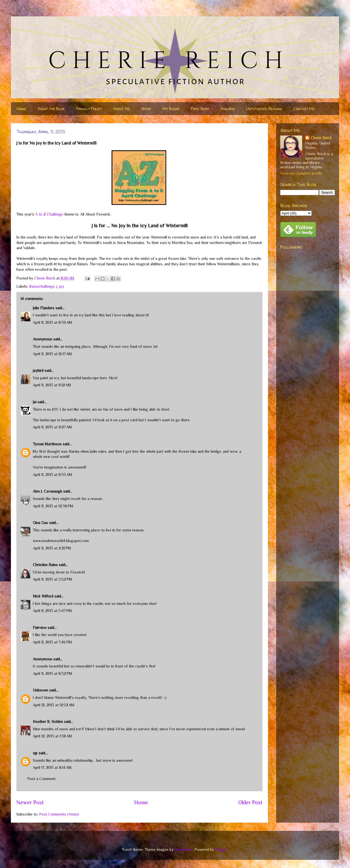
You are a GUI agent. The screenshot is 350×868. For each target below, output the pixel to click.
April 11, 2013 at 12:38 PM (53, 506)
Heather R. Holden (48, 722)
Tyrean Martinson (47, 444)
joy (62, 286)
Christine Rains (45, 565)
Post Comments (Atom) (59, 814)
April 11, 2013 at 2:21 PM (52, 548)
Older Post (250, 802)
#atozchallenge (42, 286)
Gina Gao (40, 523)
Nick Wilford (43, 596)
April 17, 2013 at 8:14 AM (52, 767)
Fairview (40, 628)
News (146, 109)
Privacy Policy (89, 109)
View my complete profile (301, 173)
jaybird (38, 370)
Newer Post (30, 802)
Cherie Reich (321, 138)
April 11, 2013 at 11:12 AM (52, 385)
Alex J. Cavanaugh (47, 491)
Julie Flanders (44, 308)
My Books (171, 109)
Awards (227, 109)
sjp (35, 753)
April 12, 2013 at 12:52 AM (54, 705)
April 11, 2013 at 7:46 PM (52, 642)
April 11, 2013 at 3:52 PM (52, 579)
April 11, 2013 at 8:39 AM (52, 322)
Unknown (40, 690)
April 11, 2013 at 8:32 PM (52, 673)
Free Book (200, 109)
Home (21, 109)
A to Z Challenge (49, 214)
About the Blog (51, 109)
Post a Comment (41, 779)
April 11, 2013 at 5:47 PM (52, 611)
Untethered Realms (264, 109)
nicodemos (183, 849)
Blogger (221, 849)
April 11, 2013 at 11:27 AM (52, 427)
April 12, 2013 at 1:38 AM (52, 736)
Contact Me (304, 109)
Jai (35, 402)
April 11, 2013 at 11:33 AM (52, 475)
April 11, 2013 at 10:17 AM (52, 354)
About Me (122, 109)
